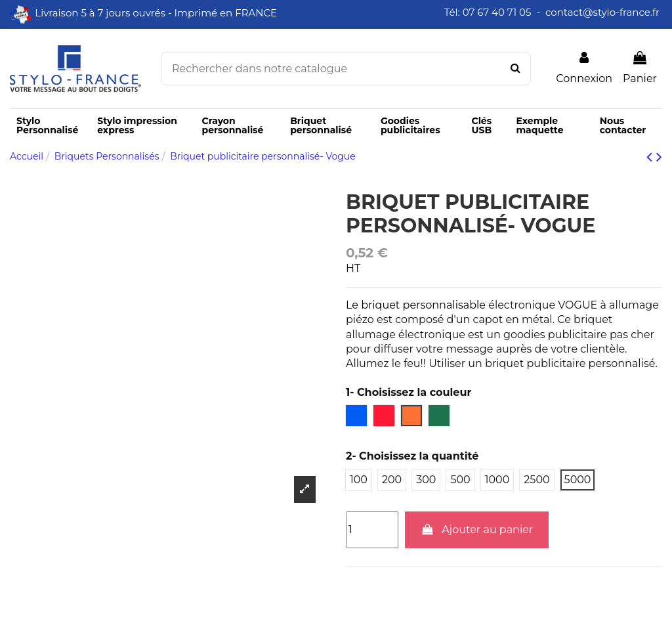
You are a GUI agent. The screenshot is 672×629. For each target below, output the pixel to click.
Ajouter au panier (477, 530)
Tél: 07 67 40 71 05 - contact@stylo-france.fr (553, 12)
